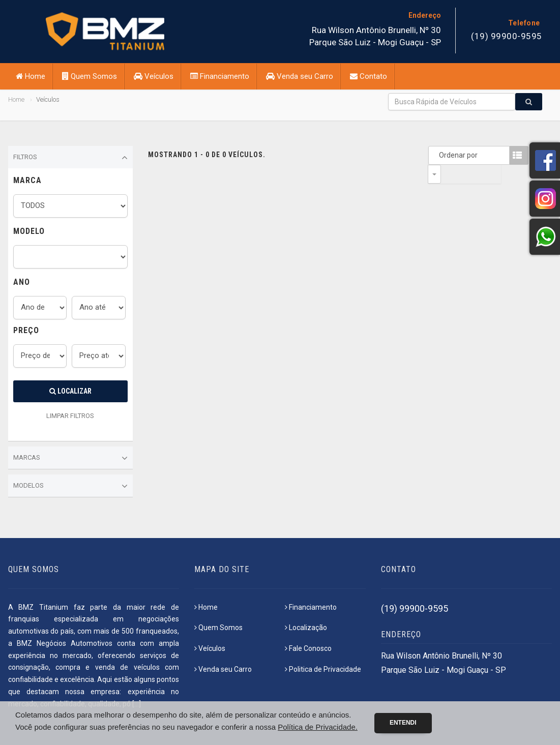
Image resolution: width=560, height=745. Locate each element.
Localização (306, 628)
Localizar (70, 391)
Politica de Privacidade (323, 669)
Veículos (154, 76)
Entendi (403, 723)
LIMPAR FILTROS (70, 416)
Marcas (70, 458)
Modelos (70, 486)
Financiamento (220, 76)
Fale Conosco (308, 648)
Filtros (70, 158)
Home (31, 76)
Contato (369, 76)
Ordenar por (437, 155)
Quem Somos (90, 76)
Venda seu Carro (300, 76)
